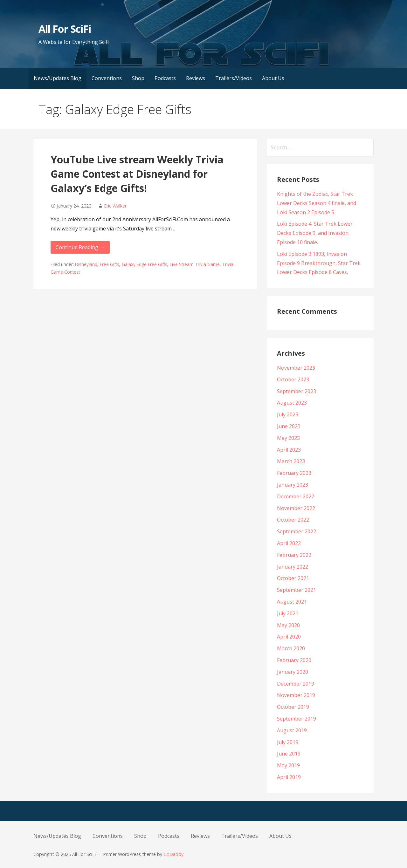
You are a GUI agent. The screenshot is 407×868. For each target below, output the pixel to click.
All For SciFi (65, 29)
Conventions (107, 78)
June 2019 (289, 754)
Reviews (196, 78)
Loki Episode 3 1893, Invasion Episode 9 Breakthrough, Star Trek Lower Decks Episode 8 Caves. (319, 263)
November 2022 (296, 508)
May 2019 (288, 765)
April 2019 (289, 777)
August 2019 (292, 730)
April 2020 (289, 637)
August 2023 (292, 403)
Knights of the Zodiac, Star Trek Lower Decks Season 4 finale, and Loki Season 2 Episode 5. (317, 203)
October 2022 (293, 520)
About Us (273, 78)
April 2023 (289, 450)
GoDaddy (173, 854)
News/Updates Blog (58, 78)
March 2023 (291, 461)
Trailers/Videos (234, 78)
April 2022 (289, 543)
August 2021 (292, 602)
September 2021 (297, 590)
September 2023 (297, 391)
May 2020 (288, 625)
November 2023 (296, 368)
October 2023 (293, 379)
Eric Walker (115, 206)
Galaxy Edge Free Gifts (145, 264)
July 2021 (288, 613)
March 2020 (291, 648)
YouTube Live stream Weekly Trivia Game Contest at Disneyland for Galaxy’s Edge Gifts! (137, 174)
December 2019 (296, 684)
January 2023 (293, 485)
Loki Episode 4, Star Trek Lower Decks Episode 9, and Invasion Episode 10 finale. (315, 233)
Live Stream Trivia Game (195, 264)
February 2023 (294, 473)
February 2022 (294, 555)
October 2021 (293, 578)
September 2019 (297, 719)
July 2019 (288, 742)
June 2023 (289, 426)
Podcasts (165, 78)
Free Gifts (110, 264)
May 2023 (288, 438)
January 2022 (293, 567)
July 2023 (288, 414)
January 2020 (293, 672)
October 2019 (293, 707)
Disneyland (86, 264)
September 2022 (297, 531)
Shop (138, 78)
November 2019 (296, 695)
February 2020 (294, 660)
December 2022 (296, 496)
